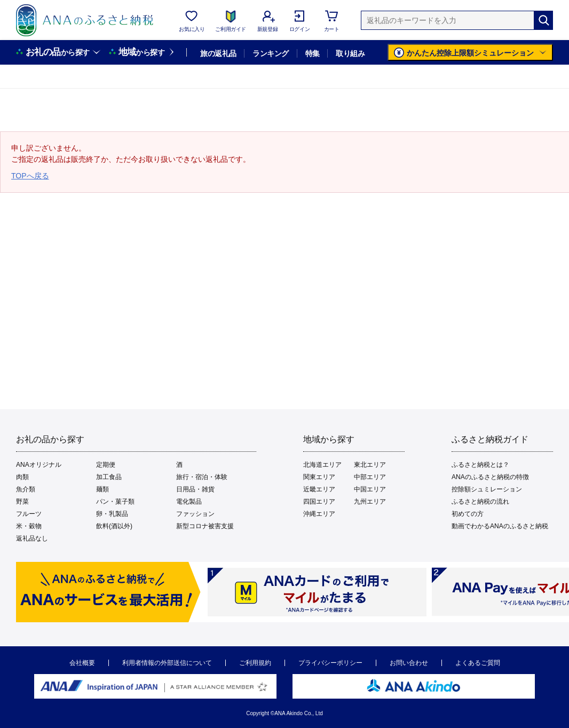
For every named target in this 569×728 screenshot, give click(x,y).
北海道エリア (322, 465)
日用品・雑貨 (195, 489)
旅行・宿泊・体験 (202, 477)
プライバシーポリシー (330, 663)
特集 (313, 53)
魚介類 (26, 489)
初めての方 (468, 514)
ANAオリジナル (39, 465)
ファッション (195, 514)
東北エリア (370, 465)
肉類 (22, 477)
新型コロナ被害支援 (205, 526)
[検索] (543, 20)
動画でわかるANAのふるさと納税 (500, 526)
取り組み (350, 53)
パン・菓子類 (115, 502)
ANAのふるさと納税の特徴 (490, 477)
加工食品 (109, 477)
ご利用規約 (255, 663)
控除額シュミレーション (487, 489)
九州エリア (370, 502)
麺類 (102, 489)
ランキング (270, 53)
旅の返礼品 (218, 53)
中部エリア (370, 477)
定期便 (106, 465)
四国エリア (319, 502)
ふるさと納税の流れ (480, 502)
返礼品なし (32, 538)
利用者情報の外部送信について (167, 663)
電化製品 (189, 502)
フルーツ (29, 514)
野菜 (22, 502)
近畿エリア (319, 489)
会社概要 (82, 663)
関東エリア (319, 477)
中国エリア (370, 489)
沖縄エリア (319, 514)
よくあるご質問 (478, 663)
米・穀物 (29, 526)
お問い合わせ (409, 663)
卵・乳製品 (112, 514)
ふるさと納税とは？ (480, 465)
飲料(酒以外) (114, 526)
